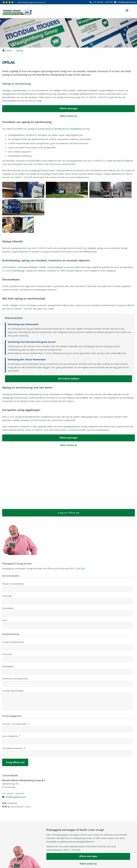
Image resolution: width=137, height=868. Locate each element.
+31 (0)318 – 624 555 (103, 2)
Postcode (7, 578)
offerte (130, 288)
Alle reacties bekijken (69, 361)
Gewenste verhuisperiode (15, 661)
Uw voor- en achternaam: (16, 706)
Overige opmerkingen (13, 673)
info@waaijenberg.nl (127, 2)
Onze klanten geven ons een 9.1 (32, 2)
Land (5, 603)
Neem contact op (68, 116)
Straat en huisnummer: (13, 566)
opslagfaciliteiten (71, 409)
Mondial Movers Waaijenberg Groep (72, 129)
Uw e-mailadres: (11, 719)
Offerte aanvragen (69, 108)
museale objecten (74, 253)
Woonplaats (8, 591)
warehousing (19, 90)
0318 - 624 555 (77, 551)
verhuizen (25, 409)
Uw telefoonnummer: (14, 731)
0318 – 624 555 (72, 832)
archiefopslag (18, 253)
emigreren (23, 234)
